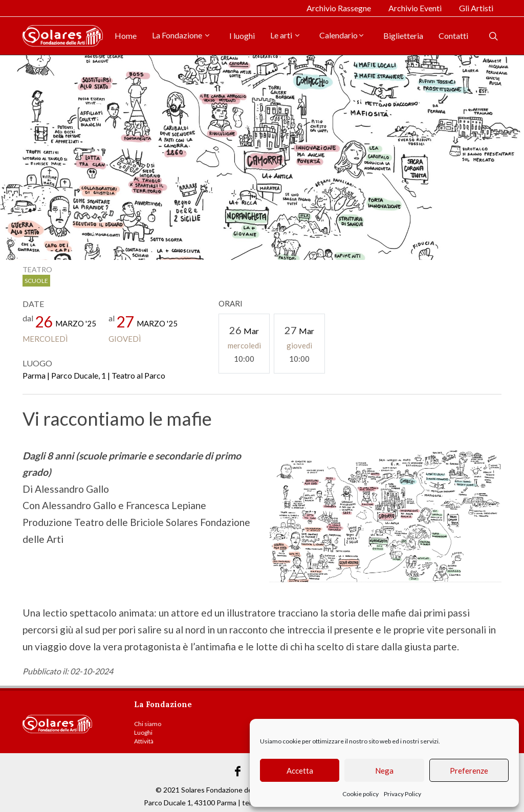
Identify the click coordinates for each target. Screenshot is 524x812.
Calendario (342, 35)
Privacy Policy (402, 794)
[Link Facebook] (238, 772)
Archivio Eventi (415, 8)
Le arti (286, 35)
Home (126, 36)
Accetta (300, 771)
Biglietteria (403, 36)
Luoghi (143, 732)
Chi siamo (148, 724)
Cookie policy (361, 794)
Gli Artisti (476, 8)
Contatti (453, 36)
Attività (144, 741)
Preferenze (469, 771)
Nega (384, 771)
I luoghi (242, 36)
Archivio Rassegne (339, 8)
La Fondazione (181, 35)
